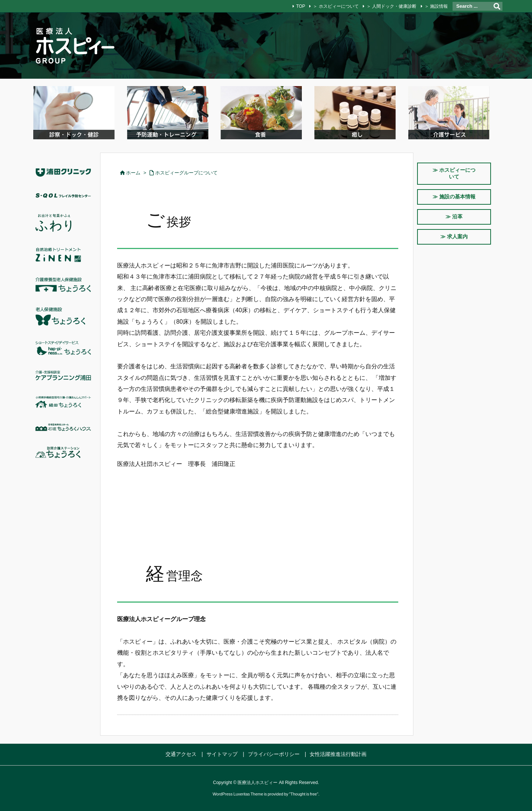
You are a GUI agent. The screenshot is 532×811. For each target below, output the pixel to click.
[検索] (497, 6)
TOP (301, 6)
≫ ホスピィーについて (454, 173)
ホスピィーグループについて (186, 173)
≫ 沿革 (454, 217)
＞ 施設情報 (436, 6)
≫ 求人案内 (454, 236)
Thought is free (303, 794)
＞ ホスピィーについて (336, 6)
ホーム (133, 173)
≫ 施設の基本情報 (454, 197)
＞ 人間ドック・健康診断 (391, 6)
